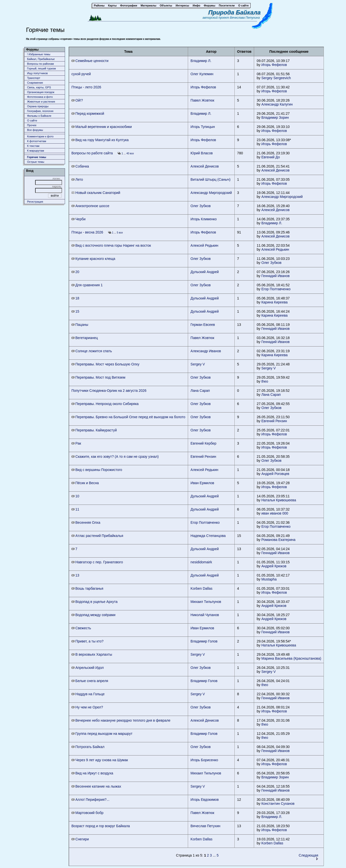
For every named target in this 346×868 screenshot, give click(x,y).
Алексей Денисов (205, 166)
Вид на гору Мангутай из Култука (100, 140)
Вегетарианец (85, 338)
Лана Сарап (200, 391)
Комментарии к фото (40, 136)
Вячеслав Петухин (206, 826)
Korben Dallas (202, 588)
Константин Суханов (278, 804)
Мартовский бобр (88, 813)
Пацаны (80, 325)
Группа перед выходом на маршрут (102, 734)
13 (75, 575)
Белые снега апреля (90, 681)
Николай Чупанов (205, 615)
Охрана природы (38, 106)
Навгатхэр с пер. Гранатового (97, 562)
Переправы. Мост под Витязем (99, 377)
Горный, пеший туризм (41, 68)
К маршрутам (36, 151)
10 (75, 496)
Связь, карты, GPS (39, 87)
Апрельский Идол (88, 668)
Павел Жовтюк (202, 100)
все (132, 153)
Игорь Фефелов (274, 65)
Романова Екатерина (278, 540)
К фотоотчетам (37, 141)
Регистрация (35, 202)
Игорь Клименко (204, 219)
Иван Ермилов (202, 483)
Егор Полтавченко (276, 289)
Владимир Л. (201, 61)
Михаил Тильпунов (206, 602)
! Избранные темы (39, 54)
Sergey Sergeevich (276, 78)
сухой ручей (81, 74)
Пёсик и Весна (85, 483)
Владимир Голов (204, 641)
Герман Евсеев (203, 325)
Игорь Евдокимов (205, 800)
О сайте (32, 120)
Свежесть (81, 628)
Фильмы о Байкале (39, 116)
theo (265, 381)
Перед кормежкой (88, 114)
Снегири (80, 839)
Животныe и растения (41, 102)
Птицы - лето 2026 (86, 87)
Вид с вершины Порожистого (97, 470)
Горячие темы (37, 157)
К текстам (33, 146)
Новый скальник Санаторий (96, 193)
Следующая (308, 856)
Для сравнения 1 (87, 285)
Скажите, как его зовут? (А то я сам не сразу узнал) (115, 457)
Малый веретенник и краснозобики (102, 127)
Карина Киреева (274, 302)
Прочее (32, 125)
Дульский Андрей (205, 272)
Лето (77, 179)
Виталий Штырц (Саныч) (210, 179)
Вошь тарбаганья (87, 588)
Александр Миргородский (211, 193)
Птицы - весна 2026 (87, 232)
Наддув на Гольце (88, 694)
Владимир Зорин (275, 117)
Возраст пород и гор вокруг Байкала (101, 826)
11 (75, 509)
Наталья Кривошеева (279, 500)
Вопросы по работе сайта (92, 153)
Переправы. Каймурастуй (94, 430)
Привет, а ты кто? (88, 641)
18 (75, 298)
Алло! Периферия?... (91, 800)
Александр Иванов (206, 351)
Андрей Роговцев (275, 474)
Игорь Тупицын (203, 127)
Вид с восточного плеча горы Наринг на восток (111, 245)
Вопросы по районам (41, 64)
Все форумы (35, 130)
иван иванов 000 (275, 513)
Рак (76, 443)
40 (128, 153)
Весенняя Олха (86, 522)
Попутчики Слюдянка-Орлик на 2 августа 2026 (109, 391)
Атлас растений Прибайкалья (97, 536)
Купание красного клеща (93, 259)
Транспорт (34, 78)
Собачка (80, 166)
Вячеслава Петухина (245, 18)
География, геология (40, 111)
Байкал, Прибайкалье (41, 59)
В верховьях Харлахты (92, 654)
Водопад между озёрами (94, 615)
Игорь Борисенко (204, 760)
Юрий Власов (202, 153)
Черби (79, 219)
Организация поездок (41, 92)
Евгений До (271, 157)
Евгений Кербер (204, 443)
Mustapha (269, 579)
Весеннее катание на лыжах (96, 786)
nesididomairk (201, 562)
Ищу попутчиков (37, 73)
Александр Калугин (277, 104)
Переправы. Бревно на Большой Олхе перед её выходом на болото (128, 417)
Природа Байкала (234, 12)
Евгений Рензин (274, 421)
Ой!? (77, 100)
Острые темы (36, 162)
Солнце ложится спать (92, 351)
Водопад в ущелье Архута (95, 602)
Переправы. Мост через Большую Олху (105, 364)
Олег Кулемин (202, 74)
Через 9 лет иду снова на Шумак (100, 760)
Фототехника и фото (40, 97)
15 (75, 311)
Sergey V (198, 364)
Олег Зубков (201, 206)
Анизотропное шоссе (90, 206)
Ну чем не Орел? (87, 707)
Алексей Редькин (204, 245)
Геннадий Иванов (275, 276)
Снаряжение (35, 83)
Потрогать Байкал (88, 747)
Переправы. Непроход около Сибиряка (105, 404)
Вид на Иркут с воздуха (92, 773)
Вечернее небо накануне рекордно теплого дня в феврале (121, 720)
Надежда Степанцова (208, 536)
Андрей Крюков (274, 566)
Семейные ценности (90, 61)
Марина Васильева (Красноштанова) (291, 658)
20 (75, 272)
